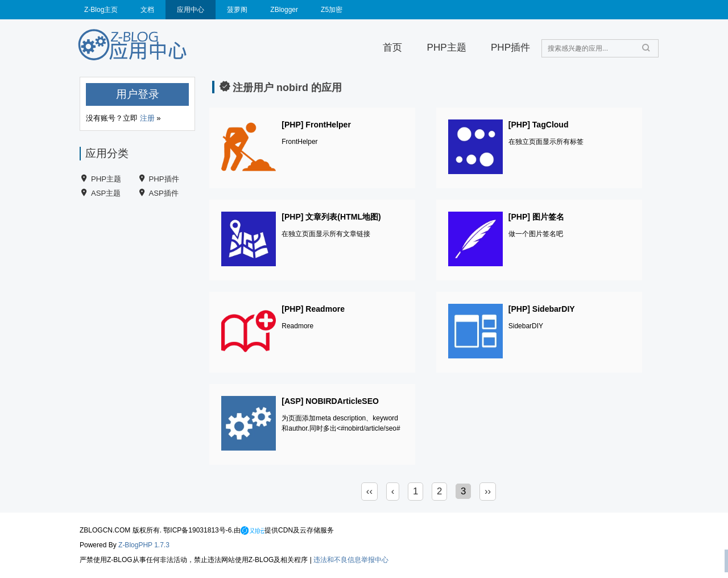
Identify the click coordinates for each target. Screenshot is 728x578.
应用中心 (191, 10)
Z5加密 (332, 10)
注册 (147, 118)
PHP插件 (510, 48)
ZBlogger (284, 10)
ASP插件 (164, 193)
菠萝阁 (237, 10)
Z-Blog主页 (101, 10)
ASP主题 (106, 193)
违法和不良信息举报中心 (351, 560)
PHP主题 (447, 48)
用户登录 (138, 94)
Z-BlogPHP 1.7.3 (144, 545)
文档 (147, 10)
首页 (392, 48)
